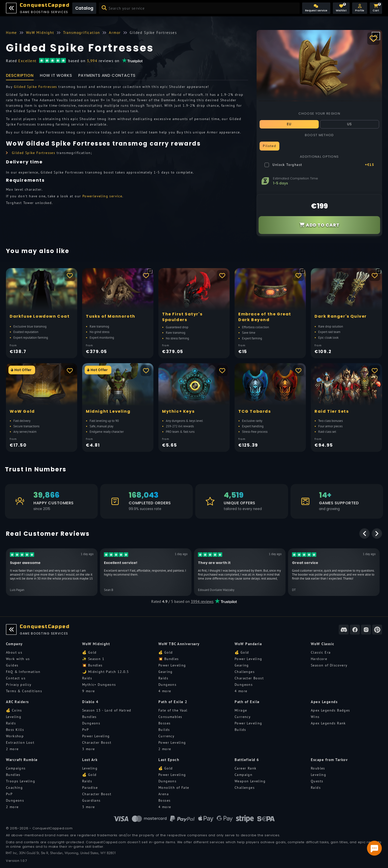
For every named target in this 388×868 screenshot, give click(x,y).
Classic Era (321, 652)
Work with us (18, 659)
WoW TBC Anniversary (179, 644)
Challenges (245, 672)
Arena (164, 794)
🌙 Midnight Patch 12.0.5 (106, 672)
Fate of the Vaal (173, 710)
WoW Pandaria (248, 644)
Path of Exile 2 (173, 702)
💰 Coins (14, 710)
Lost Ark (90, 760)
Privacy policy (19, 685)
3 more (88, 749)
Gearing (166, 672)
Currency (166, 736)
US (350, 124)
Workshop (15, 736)
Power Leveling (172, 665)
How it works (56, 75)
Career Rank (245, 768)
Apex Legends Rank (328, 723)
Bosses (164, 723)
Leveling (14, 717)
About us (14, 652)
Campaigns (16, 768)
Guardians (91, 800)
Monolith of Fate (174, 788)
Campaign (243, 775)
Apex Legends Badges (330, 710)
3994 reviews (202, 601)
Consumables (170, 717)
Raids (87, 678)
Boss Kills (15, 730)
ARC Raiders (17, 702)
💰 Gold (89, 652)
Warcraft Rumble (22, 760)
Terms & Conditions (24, 691)
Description (20, 75)
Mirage (241, 710)
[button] (360, 8)
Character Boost (249, 678)
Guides (12, 665)
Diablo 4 (90, 702)
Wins (315, 717)
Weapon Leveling (250, 781)
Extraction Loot (20, 742)
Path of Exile (247, 702)
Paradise (90, 788)
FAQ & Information (23, 672)
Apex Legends (324, 702)
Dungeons (167, 685)
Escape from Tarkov (329, 760)
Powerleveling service (102, 196)
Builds (164, 730)
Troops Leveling (21, 781)
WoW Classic (323, 644)
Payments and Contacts (107, 75)
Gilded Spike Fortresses (36, 87)
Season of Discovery (329, 665)
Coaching (14, 788)
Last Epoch (169, 760)
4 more (165, 691)
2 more (12, 749)
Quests (317, 781)
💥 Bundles (92, 665)
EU (289, 124)
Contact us (16, 678)
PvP (85, 730)
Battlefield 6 (247, 760)
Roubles (318, 768)
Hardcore (319, 659)
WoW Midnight (96, 644)
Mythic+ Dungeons (99, 685)
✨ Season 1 (93, 659)
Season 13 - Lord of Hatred (107, 710)
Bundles (89, 717)
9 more (88, 691)
